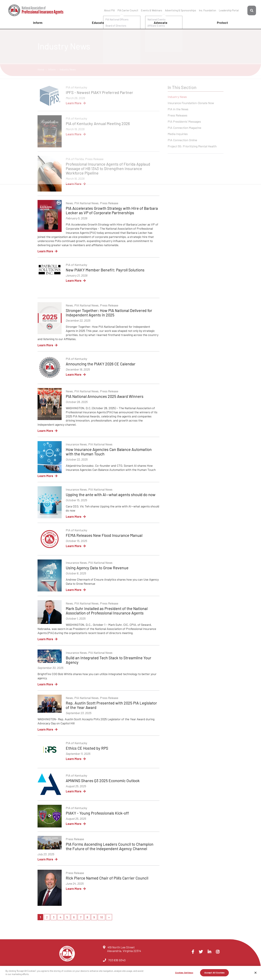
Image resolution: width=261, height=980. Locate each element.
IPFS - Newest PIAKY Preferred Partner (99, 92)
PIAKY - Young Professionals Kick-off (97, 813)
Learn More (76, 103)
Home (41, 69)
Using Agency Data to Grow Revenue (97, 568)
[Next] (109, 917)
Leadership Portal (229, 10)
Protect (222, 23)
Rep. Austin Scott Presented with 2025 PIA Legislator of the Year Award (111, 705)
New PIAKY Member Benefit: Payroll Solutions (105, 270)
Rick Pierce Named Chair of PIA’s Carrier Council (107, 878)
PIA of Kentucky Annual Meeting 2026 (98, 124)
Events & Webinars (152, 10)
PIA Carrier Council (128, 10)
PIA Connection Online (182, 140)
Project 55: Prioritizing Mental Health (192, 147)
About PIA (109, 10)
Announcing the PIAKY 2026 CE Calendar (101, 364)
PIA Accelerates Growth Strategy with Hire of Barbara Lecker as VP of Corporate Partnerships (112, 210)
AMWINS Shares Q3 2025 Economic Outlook (103, 781)
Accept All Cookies (214, 973)
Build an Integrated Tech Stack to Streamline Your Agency (109, 660)
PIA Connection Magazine (184, 128)
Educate (98, 23)
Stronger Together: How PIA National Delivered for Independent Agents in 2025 (109, 313)
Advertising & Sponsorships (181, 10)
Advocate (161, 23)
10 (101, 917)
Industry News (177, 97)
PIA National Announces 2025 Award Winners (105, 396)
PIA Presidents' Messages (184, 122)
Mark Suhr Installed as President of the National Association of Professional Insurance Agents (107, 611)
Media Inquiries (178, 134)
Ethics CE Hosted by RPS (87, 748)
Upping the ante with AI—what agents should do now (111, 495)
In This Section (182, 87)
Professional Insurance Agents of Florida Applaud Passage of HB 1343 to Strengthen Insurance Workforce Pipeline (108, 169)
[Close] (255, 973)
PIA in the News (178, 109)
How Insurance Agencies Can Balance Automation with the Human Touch (109, 452)
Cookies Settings (184, 973)
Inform (38, 23)
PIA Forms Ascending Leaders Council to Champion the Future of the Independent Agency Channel (110, 846)
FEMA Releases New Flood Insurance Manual (104, 535)
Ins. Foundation (207, 10)
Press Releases (178, 116)
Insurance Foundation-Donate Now (191, 103)
